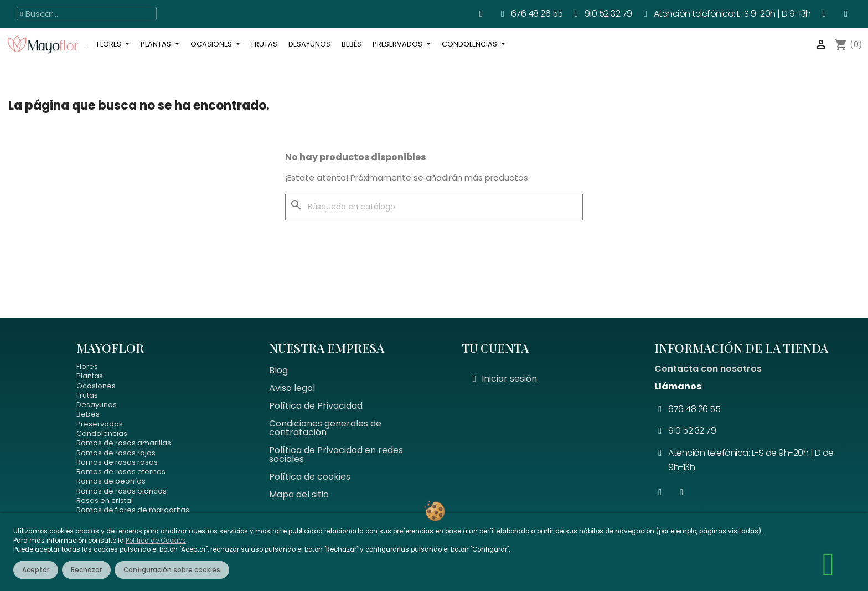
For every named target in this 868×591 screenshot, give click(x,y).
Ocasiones (96, 386)
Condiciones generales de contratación (325, 428)
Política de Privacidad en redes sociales (336, 454)
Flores (87, 366)
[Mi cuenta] (505, 379)
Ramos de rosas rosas (117, 462)
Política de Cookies (156, 541)
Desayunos (97, 405)
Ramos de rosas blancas (122, 491)
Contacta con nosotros (708, 369)
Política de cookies (310, 477)
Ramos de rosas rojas (116, 453)
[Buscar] (434, 207)
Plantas (90, 376)
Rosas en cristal (105, 500)
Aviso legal (292, 388)
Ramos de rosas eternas (121, 472)
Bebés (88, 414)
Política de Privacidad (316, 406)
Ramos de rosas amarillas (124, 443)
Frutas (87, 395)
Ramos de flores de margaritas (133, 510)
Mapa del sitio (299, 494)
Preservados (100, 424)
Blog (278, 370)
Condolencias (102, 433)
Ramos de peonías (111, 481)
